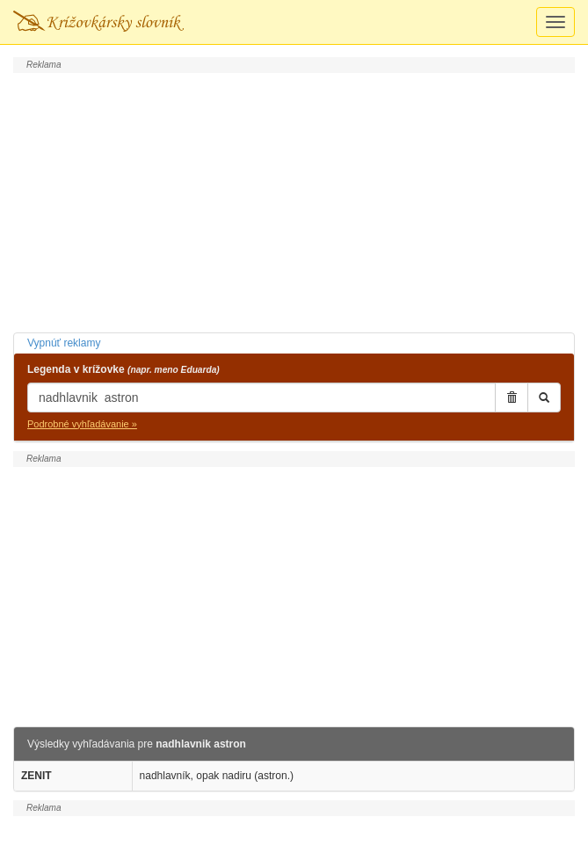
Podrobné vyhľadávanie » (82, 424)
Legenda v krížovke (123, 369)
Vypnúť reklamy (64, 343)
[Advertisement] (294, 201)
